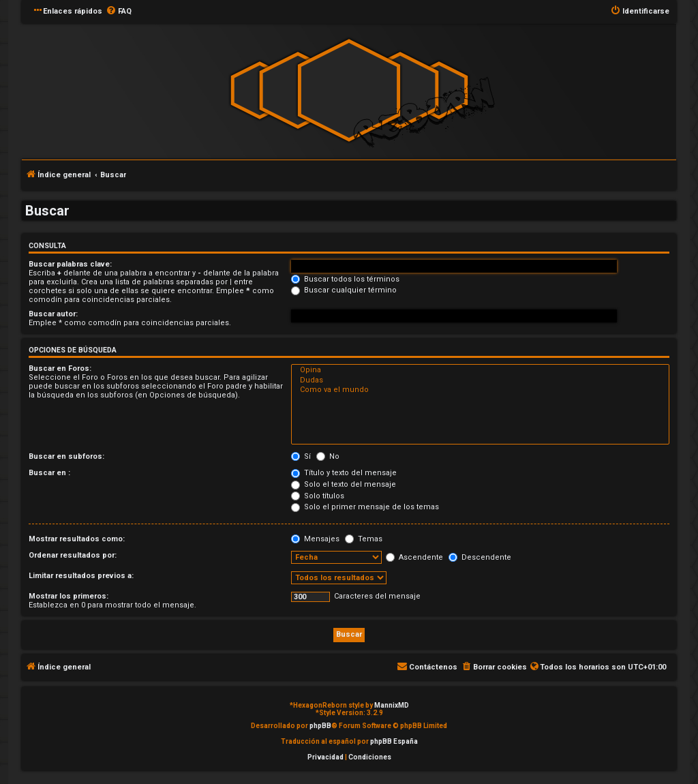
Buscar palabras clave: (70, 264)
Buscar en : (49, 473)
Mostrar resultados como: (77, 539)
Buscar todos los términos (345, 279)
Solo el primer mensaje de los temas (365, 507)
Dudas (480, 380)
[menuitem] (119, 12)
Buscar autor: (53, 314)
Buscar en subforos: (66, 456)
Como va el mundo (480, 390)
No (328, 456)
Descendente (480, 557)
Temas (364, 539)
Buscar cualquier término (344, 290)
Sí (301, 456)
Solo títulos (318, 496)
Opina (480, 370)
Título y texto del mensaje (344, 473)
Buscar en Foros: (60, 368)
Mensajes (315, 539)
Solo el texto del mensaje (344, 484)
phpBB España (394, 741)
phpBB (320, 726)
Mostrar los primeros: (69, 596)
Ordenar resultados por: (73, 555)
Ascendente (414, 557)
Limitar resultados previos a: (81, 576)
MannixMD (392, 705)
